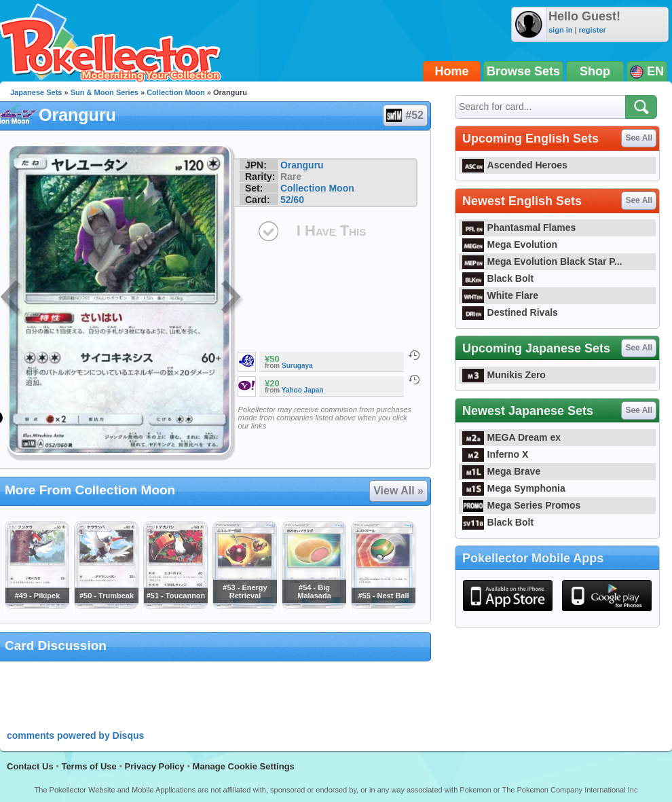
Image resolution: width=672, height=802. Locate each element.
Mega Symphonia (514, 488)
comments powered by (75, 735)
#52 (405, 115)
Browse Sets (523, 71)
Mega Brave (501, 471)
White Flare (500, 295)
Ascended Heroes (515, 165)
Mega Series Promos (521, 505)
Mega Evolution (510, 244)
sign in (560, 30)
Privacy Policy (155, 766)
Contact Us (30, 766)
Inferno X (495, 454)
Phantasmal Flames (519, 227)
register (592, 30)
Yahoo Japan (303, 390)
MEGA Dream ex (511, 437)
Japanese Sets (36, 92)
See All (639, 138)
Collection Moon (176, 92)
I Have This (331, 231)
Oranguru (302, 165)
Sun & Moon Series (105, 92)
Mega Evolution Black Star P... (542, 261)
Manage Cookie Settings (244, 766)
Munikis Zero (504, 375)
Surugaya (297, 366)
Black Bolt (498, 278)
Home (452, 71)
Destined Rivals (510, 312)
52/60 (292, 200)
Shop (595, 71)
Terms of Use (89, 766)
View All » (398, 491)
